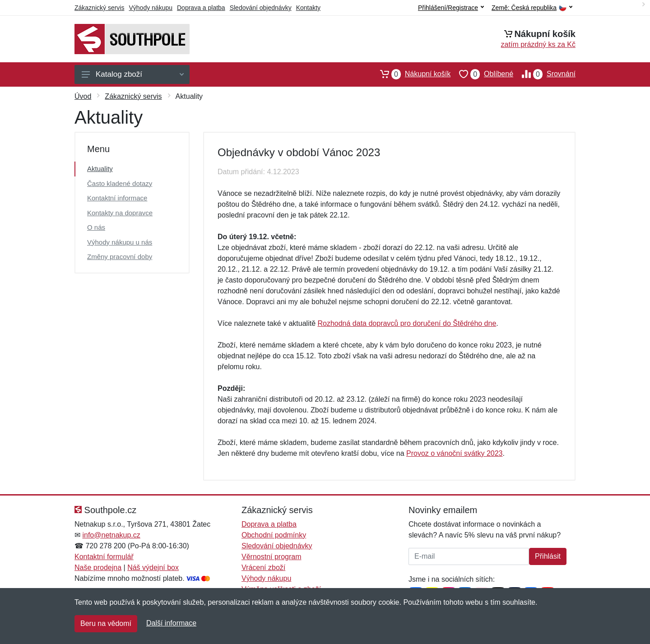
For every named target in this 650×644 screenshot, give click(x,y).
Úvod (83, 96)
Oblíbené (482, 74)
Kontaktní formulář (104, 557)
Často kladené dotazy (120, 183)
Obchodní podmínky (274, 535)
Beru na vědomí (106, 623)
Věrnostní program (272, 557)
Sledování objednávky (261, 8)
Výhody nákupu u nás (120, 242)
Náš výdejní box (153, 568)
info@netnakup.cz (111, 535)
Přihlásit (548, 556)
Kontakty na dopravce (120, 213)
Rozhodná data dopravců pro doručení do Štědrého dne (407, 323)
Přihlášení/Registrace (451, 8)
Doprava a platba (201, 8)
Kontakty (308, 8)
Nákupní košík (411, 74)
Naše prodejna (98, 568)
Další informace (171, 623)
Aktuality (100, 169)
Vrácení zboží (263, 568)
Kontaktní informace (117, 198)
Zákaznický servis (99, 8)
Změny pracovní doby (120, 257)
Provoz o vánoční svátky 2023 (454, 453)
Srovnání (544, 74)
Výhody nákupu (151, 8)
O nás (96, 227)
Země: (532, 8)
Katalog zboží (133, 74)
